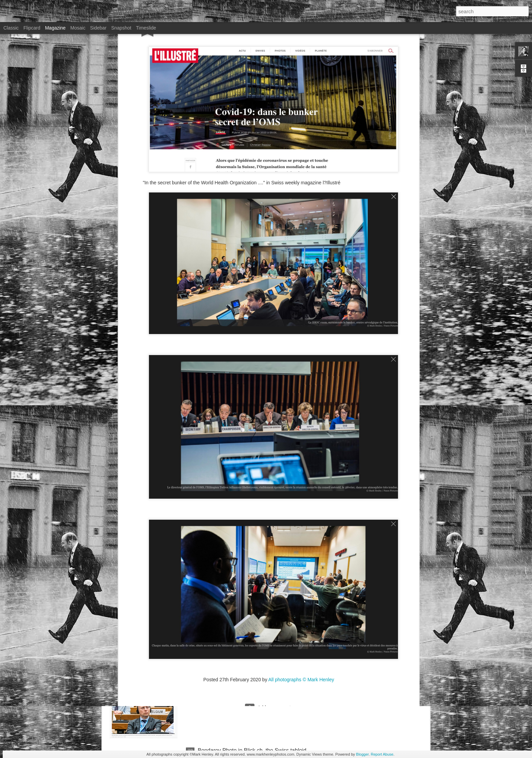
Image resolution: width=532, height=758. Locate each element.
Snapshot (121, 28)
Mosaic (78, 28)
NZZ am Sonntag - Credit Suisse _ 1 (242, 596)
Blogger (362, 754)
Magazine (55, 28)
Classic (11, 28)
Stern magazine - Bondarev (231, 673)
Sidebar (98, 28)
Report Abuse (382, 754)
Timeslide (146, 28)
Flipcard (32, 28)
